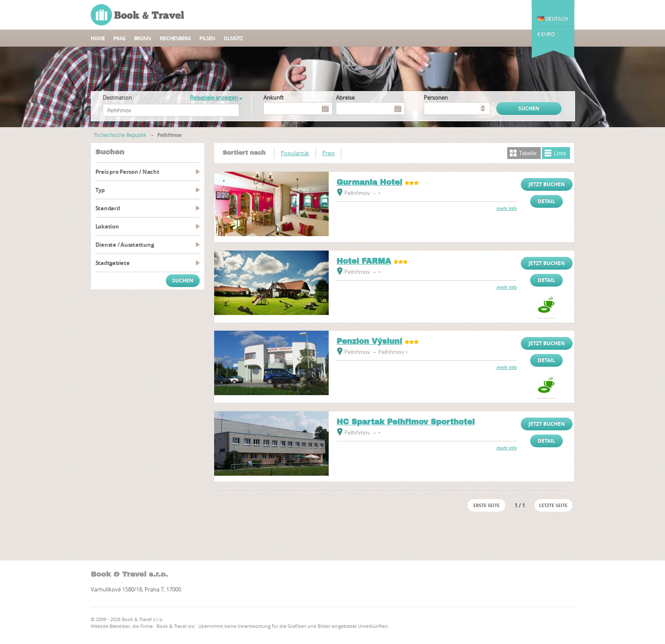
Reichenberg (175, 38)
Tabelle (528, 153)
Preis (328, 153)
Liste (560, 153)
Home (98, 38)
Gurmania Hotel (370, 182)
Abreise (345, 98)
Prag (119, 38)
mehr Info (506, 208)
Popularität (295, 153)
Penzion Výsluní (370, 341)
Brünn (142, 38)
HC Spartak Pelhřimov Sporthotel (406, 422)
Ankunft (274, 98)
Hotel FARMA (364, 261)
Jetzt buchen (547, 184)
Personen (436, 98)
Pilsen (207, 38)
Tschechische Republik (120, 135)
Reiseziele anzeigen (216, 98)
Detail (546, 201)
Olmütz (233, 38)
